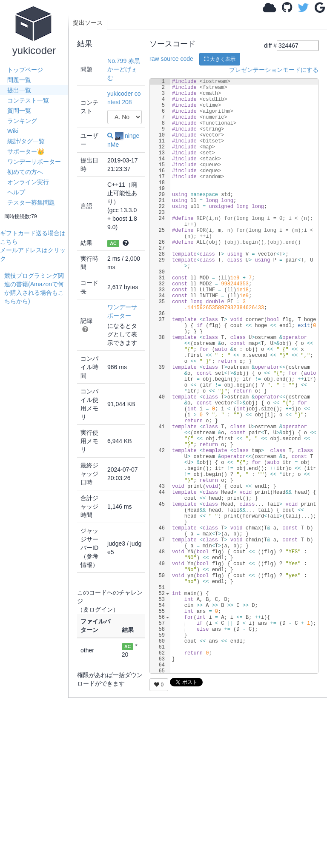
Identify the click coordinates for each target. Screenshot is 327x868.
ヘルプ (16, 192)
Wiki (13, 131)
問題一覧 (19, 80)
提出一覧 (19, 90)
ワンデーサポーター (34, 162)
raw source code (171, 59)
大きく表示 (220, 59)
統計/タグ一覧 (26, 141)
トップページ (25, 70)
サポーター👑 (26, 151)
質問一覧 (19, 111)
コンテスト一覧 (28, 100)
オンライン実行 (28, 182)
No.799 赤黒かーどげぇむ (124, 69)
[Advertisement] (36, 433)
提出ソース (88, 23)
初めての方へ (25, 172)
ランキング (22, 121)
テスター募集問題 (31, 202)
